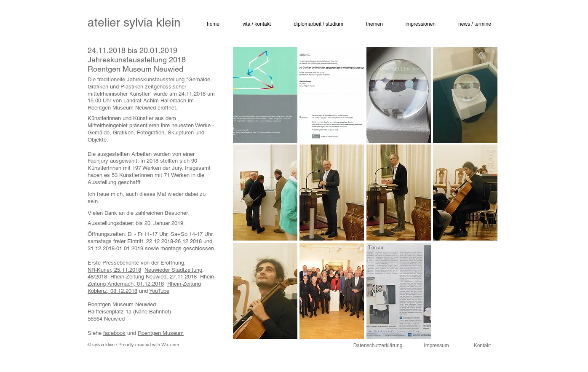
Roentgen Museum (161, 333)
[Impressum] (436, 346)
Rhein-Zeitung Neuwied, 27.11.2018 (154, 277)
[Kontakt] (482, 346)
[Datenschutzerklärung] (378, 346)
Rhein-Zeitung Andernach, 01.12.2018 (152, 280)
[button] (252, 24)
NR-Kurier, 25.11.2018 (114, 270)
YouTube (159, 291)
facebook (114, 333)
